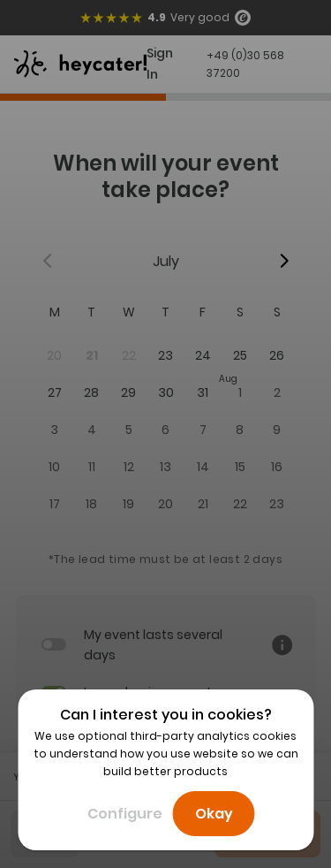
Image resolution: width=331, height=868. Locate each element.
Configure (125, 814)
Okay (214, 814)
